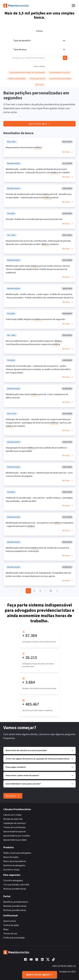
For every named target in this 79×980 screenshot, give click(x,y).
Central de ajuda (11, 925)
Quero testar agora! (40, 975)
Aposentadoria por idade (15, 840)
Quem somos (10, 921)
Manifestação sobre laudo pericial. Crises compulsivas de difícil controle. (37, 396)
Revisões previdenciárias (15, 906)
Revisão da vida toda (13, 819)
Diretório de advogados (14, 865)
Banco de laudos (11, 857)
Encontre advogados (13, 880)
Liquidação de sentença (14, 823)
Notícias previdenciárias (15, 889)
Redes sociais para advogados (17, 853)
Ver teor (68, 152)
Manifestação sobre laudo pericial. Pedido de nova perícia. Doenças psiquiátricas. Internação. (38, 549)
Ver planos (13, 796)
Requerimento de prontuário (24, 148)
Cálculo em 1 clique (12, 815)
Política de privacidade (14, 938)
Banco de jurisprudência (15, 861)
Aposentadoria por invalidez (17, 836)
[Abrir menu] (73, 6)
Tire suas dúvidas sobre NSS (16, 885)
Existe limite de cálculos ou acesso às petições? (39, 750)
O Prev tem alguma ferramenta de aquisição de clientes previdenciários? (39, 759)
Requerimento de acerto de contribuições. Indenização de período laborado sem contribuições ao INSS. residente (38, 243)
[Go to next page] (56, 591)
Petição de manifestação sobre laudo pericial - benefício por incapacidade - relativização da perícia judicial (39, 196)
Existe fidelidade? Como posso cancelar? (39, 784)
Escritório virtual (11, 870)
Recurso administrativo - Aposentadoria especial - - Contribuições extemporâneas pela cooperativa (34, 343)
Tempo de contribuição (14, 827)
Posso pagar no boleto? (39, 767)
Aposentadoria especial (15, 832)
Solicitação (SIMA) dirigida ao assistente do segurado (35, 319)
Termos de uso (10, 934)
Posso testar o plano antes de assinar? (39, 776)
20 (51, 591)
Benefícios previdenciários (16, 902)
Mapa (6, 929)
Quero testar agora (40, 124)
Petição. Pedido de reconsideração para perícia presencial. (34, 219)
